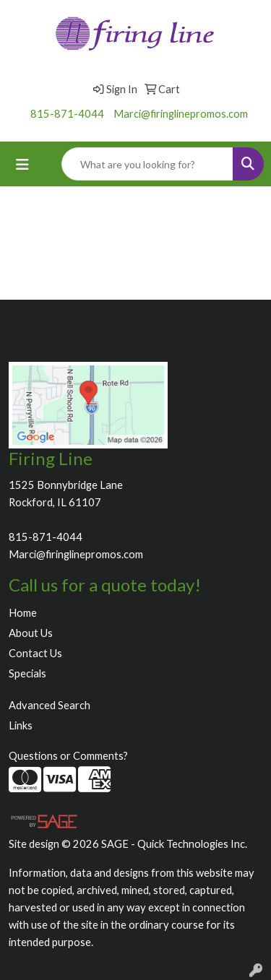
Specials (27, 673)
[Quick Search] (147, 164)
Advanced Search (50, 705)
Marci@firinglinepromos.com (181, 114)
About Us (31, 633)
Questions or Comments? (68, 756)
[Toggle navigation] (22, 164)
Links (21, 725)
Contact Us (35, 653)
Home (23, 613)
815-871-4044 (67, 114)
